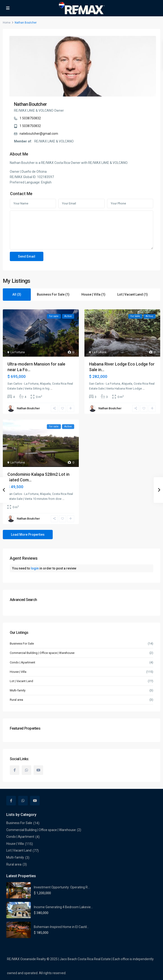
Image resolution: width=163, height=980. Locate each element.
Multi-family (18, 690)
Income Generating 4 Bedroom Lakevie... (63, 907)
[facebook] (15, 770)
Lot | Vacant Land (21, 681)
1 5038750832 (30, 118)
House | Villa (18, 672)
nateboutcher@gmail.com (39, 134)
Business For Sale (22, 644)
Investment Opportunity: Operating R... (62, 887)
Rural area (16, 700)
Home (7, 23)
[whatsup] (26, 770)
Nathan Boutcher (30, 104)
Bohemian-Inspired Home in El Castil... (61, 927)
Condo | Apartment (23, 662)
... (51, 388)
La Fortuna (18, 352)
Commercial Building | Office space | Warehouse (42, 653)
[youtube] (38, 770)
